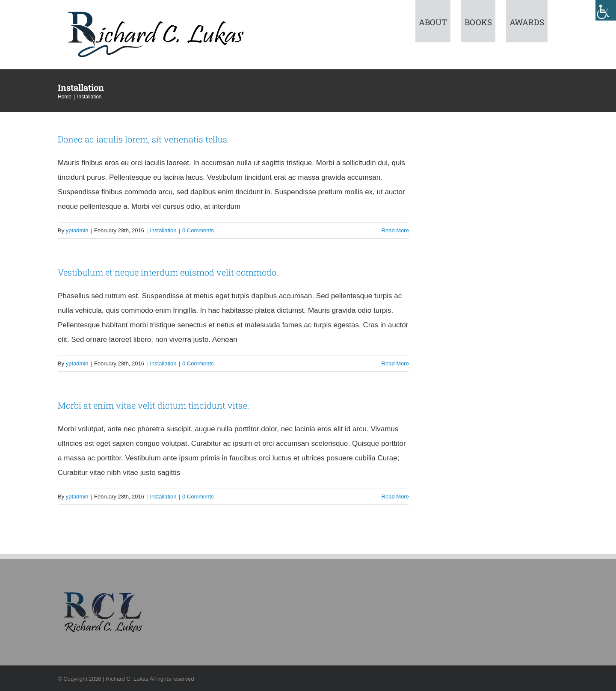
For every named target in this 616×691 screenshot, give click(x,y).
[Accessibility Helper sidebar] (606, 10)
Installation (163, 230)
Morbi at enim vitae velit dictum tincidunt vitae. (154, 405)
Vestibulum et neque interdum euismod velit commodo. (168, 272)
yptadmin (77, 230)
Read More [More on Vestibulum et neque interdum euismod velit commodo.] (395, 363)
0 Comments (198, 230)
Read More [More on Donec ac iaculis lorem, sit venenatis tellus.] (395, 230)
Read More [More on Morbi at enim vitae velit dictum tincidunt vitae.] (395, 497)
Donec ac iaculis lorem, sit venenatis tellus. (144, 139)
